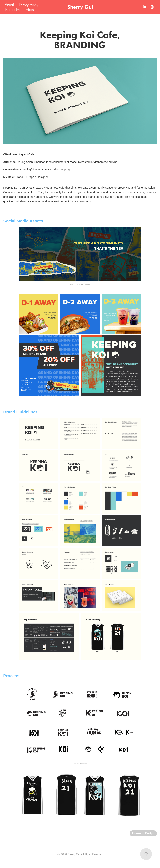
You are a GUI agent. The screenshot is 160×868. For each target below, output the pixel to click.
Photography (29, 5)
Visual (9, 5)
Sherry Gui (80, 7)
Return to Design (143, 833)
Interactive (13, 9)
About (30, 9)
